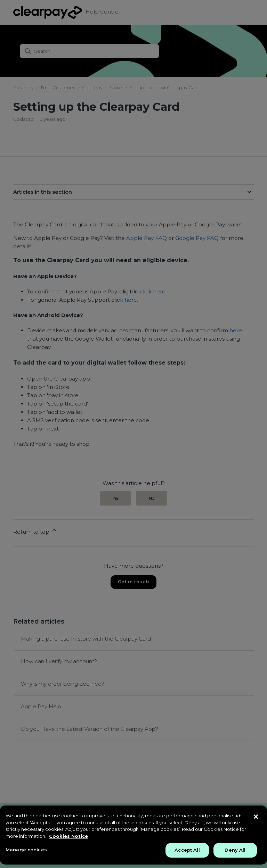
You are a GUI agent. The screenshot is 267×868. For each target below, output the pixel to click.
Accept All (187, 850)
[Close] (256, 817)
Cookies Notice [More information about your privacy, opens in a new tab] (68, 836)
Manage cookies (26, 850)
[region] (133, 835)
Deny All (235, 850)
